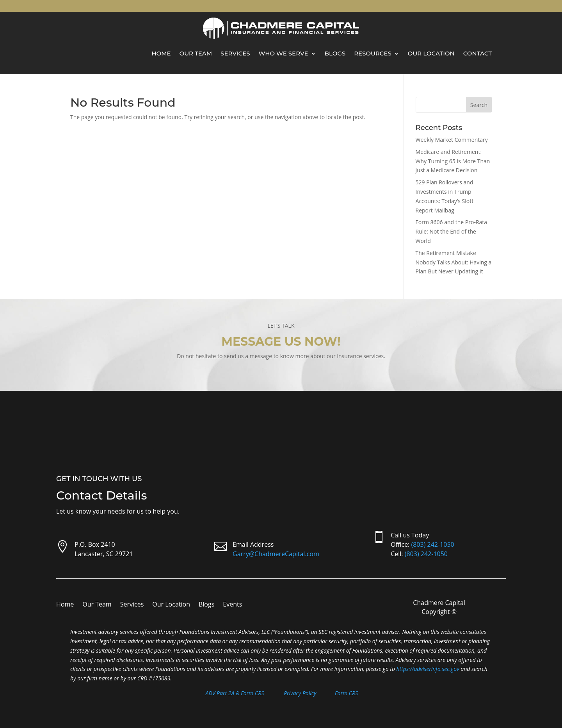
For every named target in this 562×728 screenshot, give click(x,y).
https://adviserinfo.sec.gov (428, 669)
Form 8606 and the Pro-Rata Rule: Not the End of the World (452, 231)
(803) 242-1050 (432, 544)
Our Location (431, 53)
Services (235, 53)
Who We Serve (284, 53)
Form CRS (346, 693)
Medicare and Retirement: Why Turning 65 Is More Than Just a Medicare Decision (453, 161)
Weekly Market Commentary (452, 140)
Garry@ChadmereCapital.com (276, 554)
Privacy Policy (300, 693)
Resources (373, 53)
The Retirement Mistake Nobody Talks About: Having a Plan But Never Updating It (454, 262)
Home (161, 53)
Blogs (335, 53)
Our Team (196, 53)
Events (232, 605)
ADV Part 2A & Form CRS (235, 693)
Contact (478, 53)
